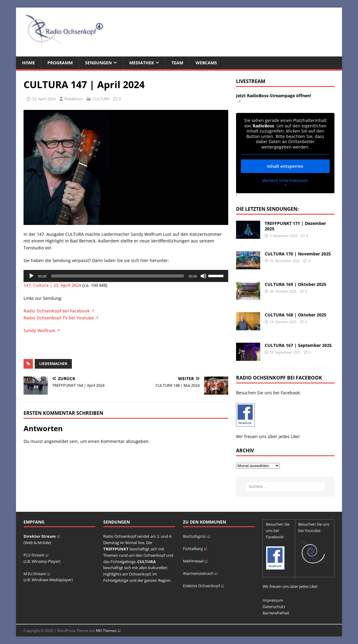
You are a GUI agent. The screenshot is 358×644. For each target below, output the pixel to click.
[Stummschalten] (203, 276)
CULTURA (101, 99)
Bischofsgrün (197, 536)
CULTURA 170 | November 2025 (298, 254)
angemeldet (56, 441)
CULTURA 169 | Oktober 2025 (296, 284)
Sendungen (98, 63)
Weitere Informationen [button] (285, 181)
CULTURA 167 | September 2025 (298, 345)
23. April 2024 (44, 99)
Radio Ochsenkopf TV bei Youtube (61, 318)
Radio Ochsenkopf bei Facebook (59, 311)
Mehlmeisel (195, 561)
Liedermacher (53, 364)
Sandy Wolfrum (42, 330)
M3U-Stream (37, 574)
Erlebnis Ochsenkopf (203, 586)
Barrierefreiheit (276, 613)
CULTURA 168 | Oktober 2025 (296, 315)
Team (177, 63)
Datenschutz (274, 607)
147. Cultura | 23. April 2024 (52, 285)
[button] (13, 631)
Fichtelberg (195, 549)
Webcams (206, 63)
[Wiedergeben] (31, 276)
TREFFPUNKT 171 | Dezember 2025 (295, 226)
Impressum (273, 600)
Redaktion (74, 99)
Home (29, 63)
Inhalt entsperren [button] (285, 166)
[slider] (118, 276)
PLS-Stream (36, 555)
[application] (126, 276)
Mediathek (142, 63)
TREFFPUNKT (116, 549)
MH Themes (108, 631)
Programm (60, 63)
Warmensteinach (200, 573)
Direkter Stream (42, 536)
